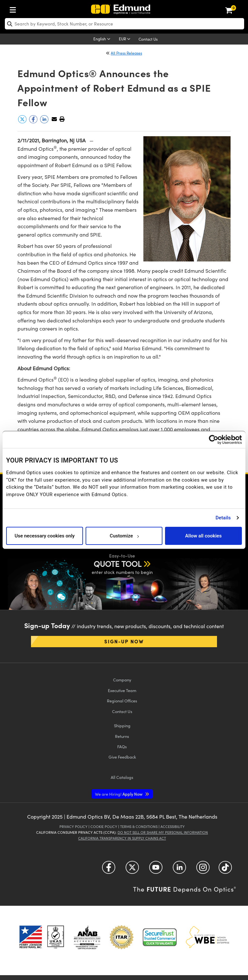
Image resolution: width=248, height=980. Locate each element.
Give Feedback (122, 757)
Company (122, 680)
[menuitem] (15, 9)
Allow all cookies (203, 536)
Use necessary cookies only (45, 536)
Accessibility (173, 827)
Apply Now (119, 794)
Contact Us (148, 39)
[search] (124, 24)
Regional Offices (122, 701)
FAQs (122, 746)
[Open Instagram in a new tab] (203, 870)
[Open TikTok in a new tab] (225, 870)
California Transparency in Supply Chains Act (122, 838)
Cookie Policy (104, 827)
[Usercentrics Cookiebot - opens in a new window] (214, 440)
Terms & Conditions (139, 827)
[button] (62, 119)
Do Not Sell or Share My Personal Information (163, 832)
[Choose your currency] (126, 39)
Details (223, 518)
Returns (122, 736)
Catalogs (122, 777)
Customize (124, 536)
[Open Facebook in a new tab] (109, 870)
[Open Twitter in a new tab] (132, 870)
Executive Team (122, 690)
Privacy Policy (73, 827)
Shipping (122, 725)
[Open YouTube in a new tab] (156, 870)
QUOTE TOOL (118, 564)
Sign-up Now (124, 641)
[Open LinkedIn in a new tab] (179, 870)
